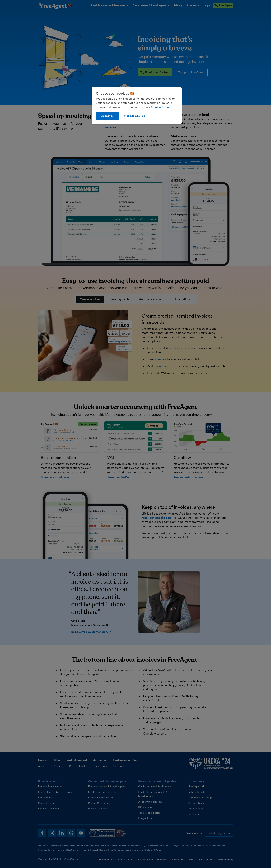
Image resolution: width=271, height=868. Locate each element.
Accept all (108, 116)
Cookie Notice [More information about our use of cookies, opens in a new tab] (161, 107)
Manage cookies (134, 116)
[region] (137, 105)
